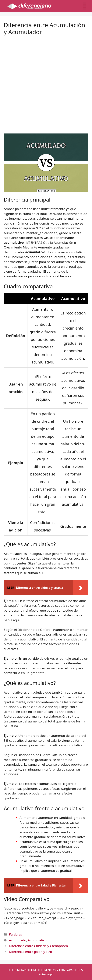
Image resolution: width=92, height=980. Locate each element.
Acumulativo (37, 940)
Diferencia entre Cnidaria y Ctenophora (38, 946)
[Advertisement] (46, 81)
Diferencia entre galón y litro (30, 952)
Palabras (15, 934)
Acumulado (18, 940)
